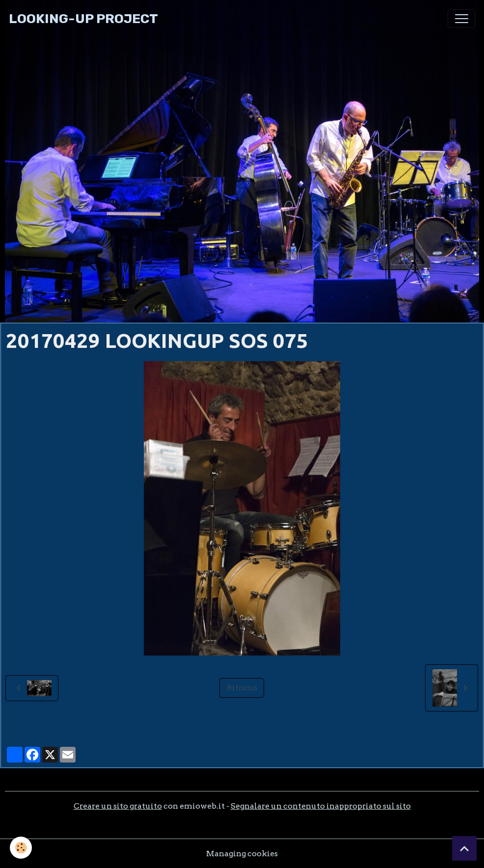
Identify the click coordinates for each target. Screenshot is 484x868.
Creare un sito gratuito (118, 806)
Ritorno (242, 688)
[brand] (83, 19)
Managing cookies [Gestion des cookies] (242, 854)
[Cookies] (21, 848)
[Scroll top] (464, 848)
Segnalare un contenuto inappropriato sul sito (321, 806)
